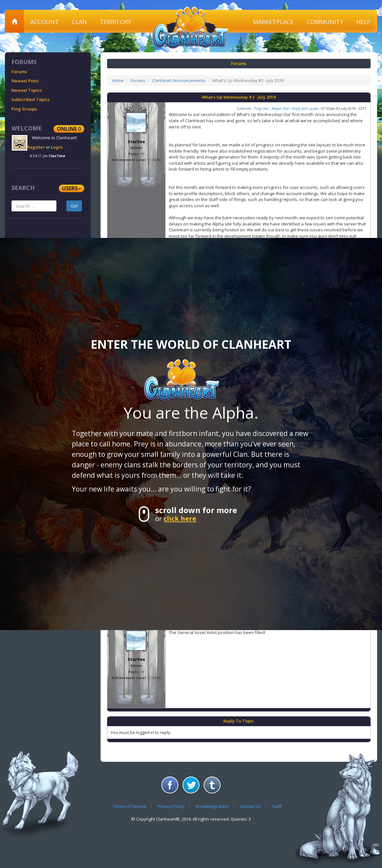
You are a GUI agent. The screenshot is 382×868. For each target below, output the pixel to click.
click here (180, 518)
